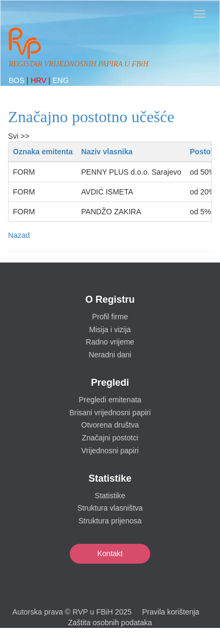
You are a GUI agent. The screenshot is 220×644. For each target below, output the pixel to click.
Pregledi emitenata (110, 400)
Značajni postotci (110, 438)
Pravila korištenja (171, 612)
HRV (39, 80)
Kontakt (110, 553)
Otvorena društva (110, 425)
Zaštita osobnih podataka (110, 623)
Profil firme (110, 317)
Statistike (110, 496)
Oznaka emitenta (43, 152)
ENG (61, 80)
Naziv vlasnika (107, 152)
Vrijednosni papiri (110, 451)
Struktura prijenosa (110, 521)
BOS (17, 80)
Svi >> (19, 136)
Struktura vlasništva (110, 508)
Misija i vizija (110, 330)
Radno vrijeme (110, 342)
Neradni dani (110, 355)
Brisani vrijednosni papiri (110, 413)
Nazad (19, 235)
